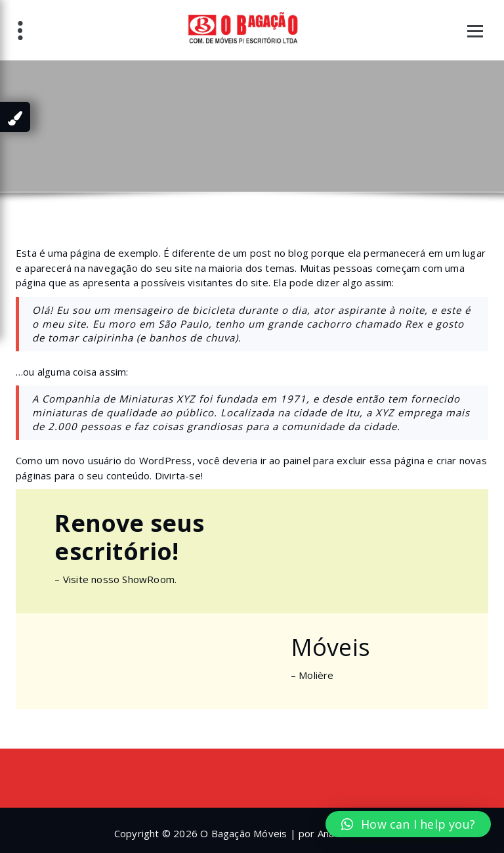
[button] (408, 824)
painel (297, 460)
